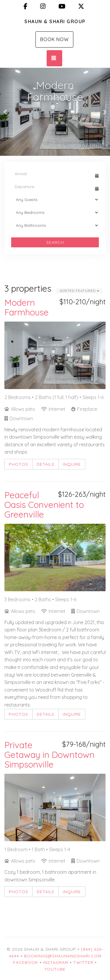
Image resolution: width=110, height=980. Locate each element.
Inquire (72, 464)
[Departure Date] (52, 187)
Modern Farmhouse (27, 307)
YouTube (55, 969)
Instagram (56, 962)
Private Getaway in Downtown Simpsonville (49, 755)
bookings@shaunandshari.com (63, 956)
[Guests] (55, 200)
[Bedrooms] (55, 212)
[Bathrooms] (55, 225)
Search (55, 242)
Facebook (26, 962)
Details (45, 464)
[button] (6, 112)
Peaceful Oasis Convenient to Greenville (44, 505)
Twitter (83, 962)
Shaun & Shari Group (55, 21)
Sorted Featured (79, 291)
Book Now (54, 39)
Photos (18, 464)
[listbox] (55, 112)
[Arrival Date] (52, 174)
